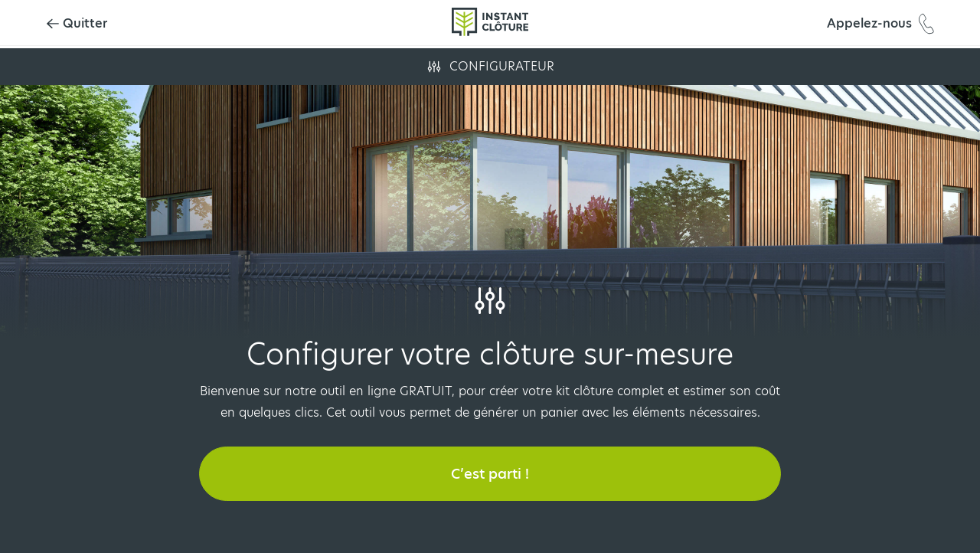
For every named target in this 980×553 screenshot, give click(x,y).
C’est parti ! (490, 474)
